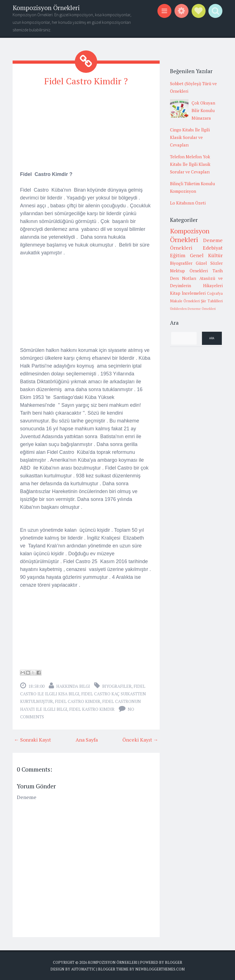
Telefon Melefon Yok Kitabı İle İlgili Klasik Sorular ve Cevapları (190, 164)
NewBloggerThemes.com (160, 969)
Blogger (174, 962)
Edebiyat (213, 248)
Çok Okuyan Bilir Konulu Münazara (203, 110)
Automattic (83, 969)
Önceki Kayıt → (140, 740)
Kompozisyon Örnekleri (46, 8)
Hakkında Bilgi (73, 686)
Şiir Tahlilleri (212, 301)
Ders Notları (183, 278)
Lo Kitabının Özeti (188, 203)
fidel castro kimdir (78, 701)
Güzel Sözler (209, 263)
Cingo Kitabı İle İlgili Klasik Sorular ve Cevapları (190, 137)
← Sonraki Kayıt (32, 740)
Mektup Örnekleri (189, 271)
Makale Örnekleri (185, 301)
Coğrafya (215, 293)
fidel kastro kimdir (92, 709)
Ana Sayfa (87, 740)
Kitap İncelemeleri (188, 293)
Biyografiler (117, 686)
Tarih (218, 271)
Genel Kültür (206, 255)
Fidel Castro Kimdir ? (86, 81)
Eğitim (178, 255)
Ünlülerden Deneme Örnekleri (193, 309)
